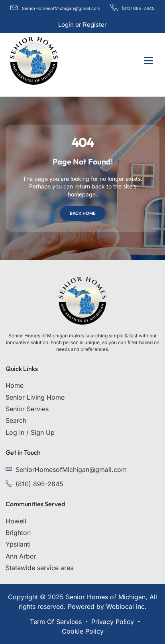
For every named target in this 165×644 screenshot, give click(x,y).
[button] (149, 61)
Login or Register (82, 25)
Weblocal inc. (126, 606)
